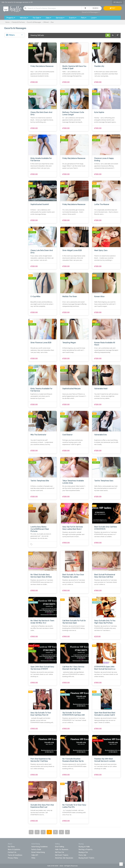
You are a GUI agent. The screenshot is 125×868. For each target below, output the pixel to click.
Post (112, 8)
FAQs (33, 858)
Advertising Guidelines (39, 847)
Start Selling (60, 847)
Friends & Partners (18, 22)
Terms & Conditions (15, 855)
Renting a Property (86, 849)
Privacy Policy (13, 858)
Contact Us (12, 852)
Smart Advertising (38, 852)
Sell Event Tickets (62, 855)
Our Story (11, 847)
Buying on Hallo (84, 847)
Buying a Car (83, 852)
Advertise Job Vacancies (64, 858)
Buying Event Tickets (86, 858)
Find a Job (82, 855)
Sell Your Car (60, 852)
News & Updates (14, 849)
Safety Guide (36, 849)
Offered (46, 22)
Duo (52, 22)
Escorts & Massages (91, 12)
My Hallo (118, 2)
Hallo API (35, 855)
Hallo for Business (62, 849)
